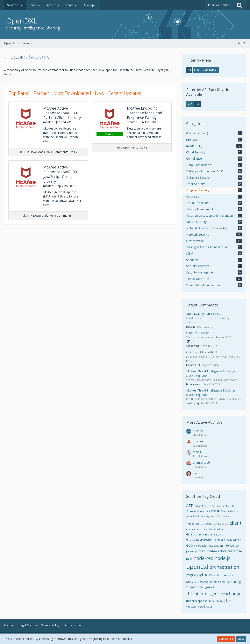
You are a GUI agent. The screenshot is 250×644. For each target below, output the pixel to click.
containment (194, 529)
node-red (204, 558)
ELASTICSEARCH (225, 506)
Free (197, 70)
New (100, 93)
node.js (223, 558)
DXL (212, 506)
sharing (204, 582)
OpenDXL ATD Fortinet (202, 352)
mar (202, 551)
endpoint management (228, 540)
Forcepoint (204, 511)
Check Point (201, 506)
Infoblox (233, 511)
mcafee (198, 441)
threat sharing (217, 601)
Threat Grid (193, 524)
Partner (42, 93)
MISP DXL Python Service (203, 314)
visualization (205, 607)
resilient (217, 575)
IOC (214, 511)
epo (190, 545)
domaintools (215, 535)
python (204, 575)
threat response (197, 601)
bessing (191, 327)
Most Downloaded (72, 93)
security (228, 575)
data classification (212, 529)
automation (210, 524)
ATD (190, 506)
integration (216, 545)
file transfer (201, 546)
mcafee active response (224, 551)
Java (189, 516)
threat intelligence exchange (214, 594)
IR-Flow (222, 511)
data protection (197, 534)
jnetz (196, 473)
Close (241, 639)
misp (189, 559)
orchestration (224, 567)
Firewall (191, 511)
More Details (226, 639)
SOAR (196, 516)
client (236, 523)
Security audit (208, 516)
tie (228, 600)
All (189, 70)
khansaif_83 (193, 365)
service (192, 581)
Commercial (210, 70)
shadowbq (192, 346)
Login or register (219, 5)
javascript (192, 551)
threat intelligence (200, 587)
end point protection (200, 539)
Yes (190, 104)
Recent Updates (125, 93)
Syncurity (223, 516)
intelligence (231, 545)
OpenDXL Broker (198, 333)
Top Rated (19, 93)
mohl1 (197, 452)
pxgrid (191, 575)
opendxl (198, 431)
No (197, 104)
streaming (215, 582)
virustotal (192, 607)
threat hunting (231, 582)
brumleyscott (194, 384)
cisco (224, 523)
